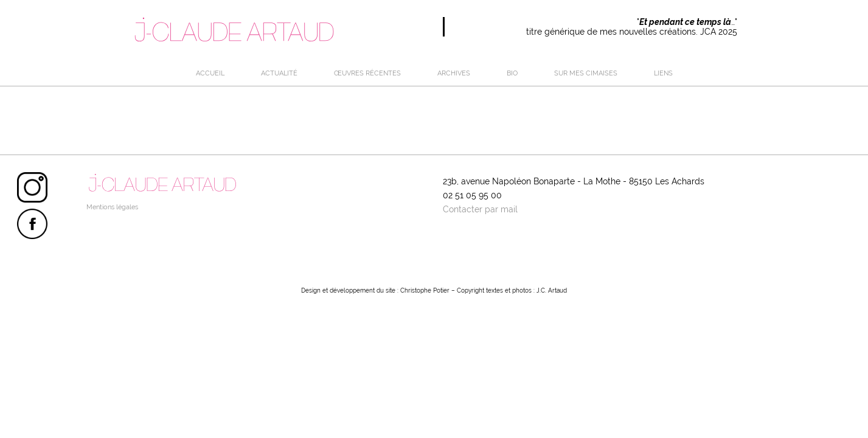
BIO (512, 73)
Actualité (279, 73)
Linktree (32, 260)
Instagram (32, 187)
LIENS (663, 73)
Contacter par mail (480, 209)
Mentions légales (112, 207)
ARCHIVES (454, 73)
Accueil (210, 73)
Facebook (32, 224)
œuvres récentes (367, 73)
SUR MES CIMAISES (586, 73)
